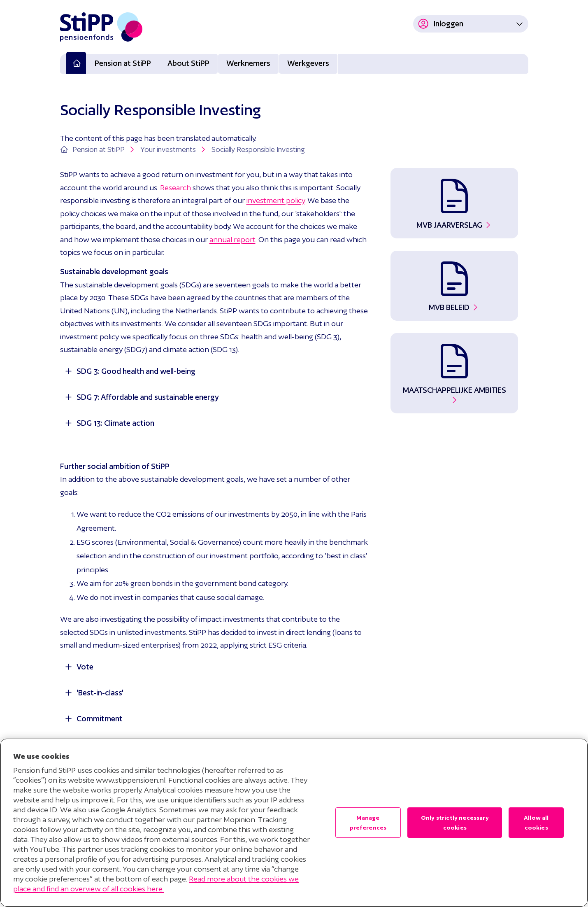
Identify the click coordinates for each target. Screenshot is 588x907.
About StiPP (188, 63)
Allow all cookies (536, 823)
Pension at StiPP (123, 63)
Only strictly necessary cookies (455, 823)
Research (175, 188)
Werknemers (248, 63)
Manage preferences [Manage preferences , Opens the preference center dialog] (368, 823)
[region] (294, 823)
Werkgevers (308, 63)
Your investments (174, 149)
